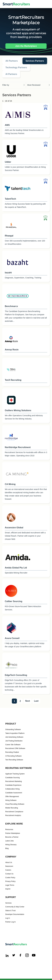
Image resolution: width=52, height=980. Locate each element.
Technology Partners (16, 67)
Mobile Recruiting (12, 808)
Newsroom (9, 866)
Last (36, 701)
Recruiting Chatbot (12, 752)
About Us (9, 862)
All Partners (12, 61)
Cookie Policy (10, 878)
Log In (8, 918)
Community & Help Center (15, 907)
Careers (8, 870)
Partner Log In (10, 922)
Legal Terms (10, 885)
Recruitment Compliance (14, 812)
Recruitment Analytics (13, 815)
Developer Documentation (15, 914)
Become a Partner (12, 837)
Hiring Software (11, 800)
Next (28, 701)
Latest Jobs (9, 841)
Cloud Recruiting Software (15, 804)
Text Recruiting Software (14, 760)
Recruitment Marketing (14, 781)
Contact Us (9, 874)
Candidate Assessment (14, 793)
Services (8, 903)
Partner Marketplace (13, 833)
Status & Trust (10, 911)
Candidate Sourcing (12, 778)
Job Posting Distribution (14, 741)
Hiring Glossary (11, 845)
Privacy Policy (10, 881)
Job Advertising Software (14, 737)
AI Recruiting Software (13, 756)
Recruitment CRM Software (15, 748)
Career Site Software (13, 745)
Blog (7, 848)
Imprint (8, 889)
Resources (9, 829)
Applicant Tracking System (15, 774)
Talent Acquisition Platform (15, 733)
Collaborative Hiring (12, 789)
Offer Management (12, 797)
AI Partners (11, 74)
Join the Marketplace (26, 46)
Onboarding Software (13, 729)
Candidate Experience (13, 785)
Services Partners (35, 61)
